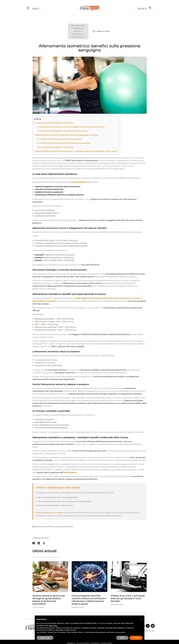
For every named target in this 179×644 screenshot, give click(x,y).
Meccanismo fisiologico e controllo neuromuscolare (62, 131)
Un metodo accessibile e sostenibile (56, 146)
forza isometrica (78, 181)
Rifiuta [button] (122, 638)
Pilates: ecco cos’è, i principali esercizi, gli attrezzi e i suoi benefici (128, 597)
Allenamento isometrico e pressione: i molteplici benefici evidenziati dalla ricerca (73, 150)
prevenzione (67, 525)
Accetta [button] (136, 638)
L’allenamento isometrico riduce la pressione (59, 139)
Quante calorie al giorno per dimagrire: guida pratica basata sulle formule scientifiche (49, 598)
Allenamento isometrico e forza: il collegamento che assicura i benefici (70, 127)
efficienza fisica (54, 525)
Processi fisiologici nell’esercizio (78, 34)
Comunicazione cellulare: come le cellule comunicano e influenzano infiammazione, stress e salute (89, 598)
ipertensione (70, 471)
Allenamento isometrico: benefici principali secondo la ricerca (65, 135)
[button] (28, 8)
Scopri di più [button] (45, 638)
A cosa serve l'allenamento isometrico (53, 123)
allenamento (40, 525)
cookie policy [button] (53, 626)
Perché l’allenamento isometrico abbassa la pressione (63, 143)
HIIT (37, 323)
